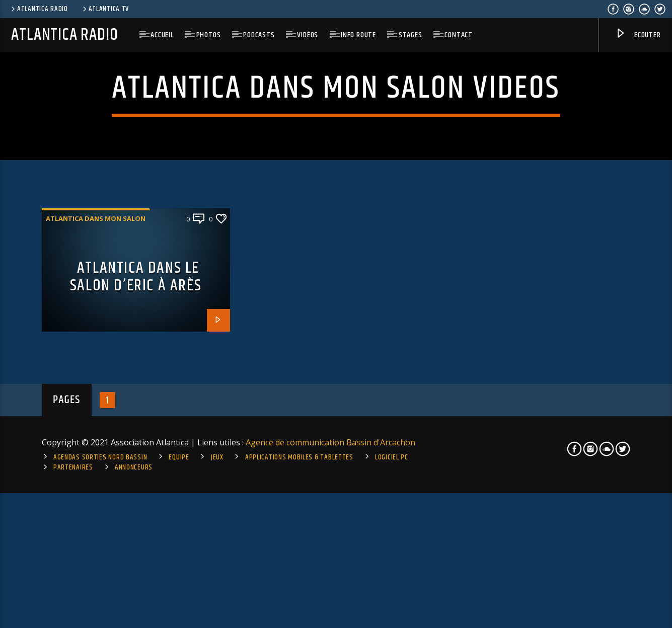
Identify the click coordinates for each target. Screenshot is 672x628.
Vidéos (308, 35)
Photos (209, 35)
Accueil (162, 35)
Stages (410, 35)
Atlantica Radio (39, 9)
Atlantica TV (105, 9)
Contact (459, 35)
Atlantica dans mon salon (96, 400)
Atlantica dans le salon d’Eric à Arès (136, 458)
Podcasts (259, 35)
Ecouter (638, 35)
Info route (358, 35)
